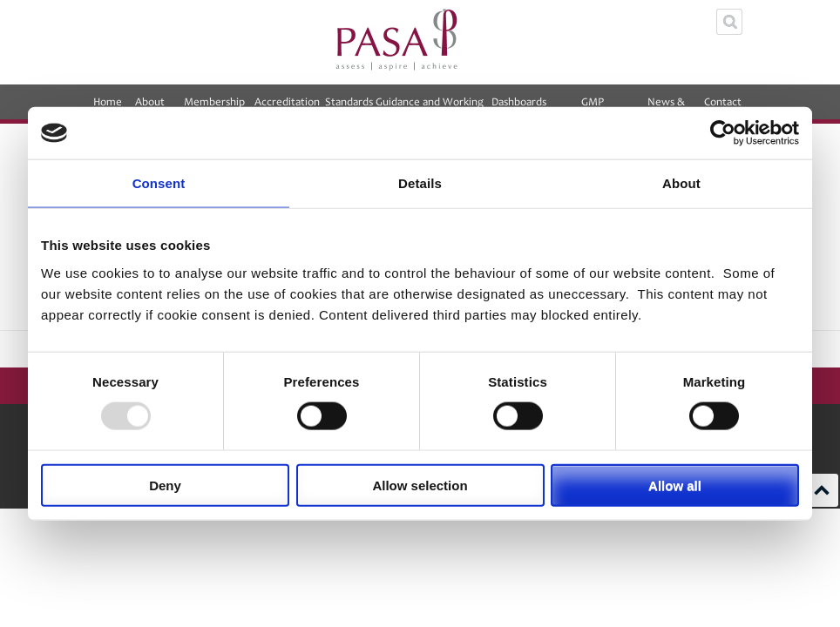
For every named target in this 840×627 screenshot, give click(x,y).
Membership (214, 108)
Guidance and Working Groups (430, 108)
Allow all (675, 485)
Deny (165, 485)
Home (108, 102)
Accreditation (287, 108)
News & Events (667, 108)
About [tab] (681, 183)
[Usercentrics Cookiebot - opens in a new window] (723, 133)
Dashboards (519, 108)
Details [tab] (420, 183)
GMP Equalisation (592, 108)
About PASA (150, 108)
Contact (723, 108)
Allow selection (420, 485)
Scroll (822, 490)
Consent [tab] (159, 183)
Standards (349, 102)
